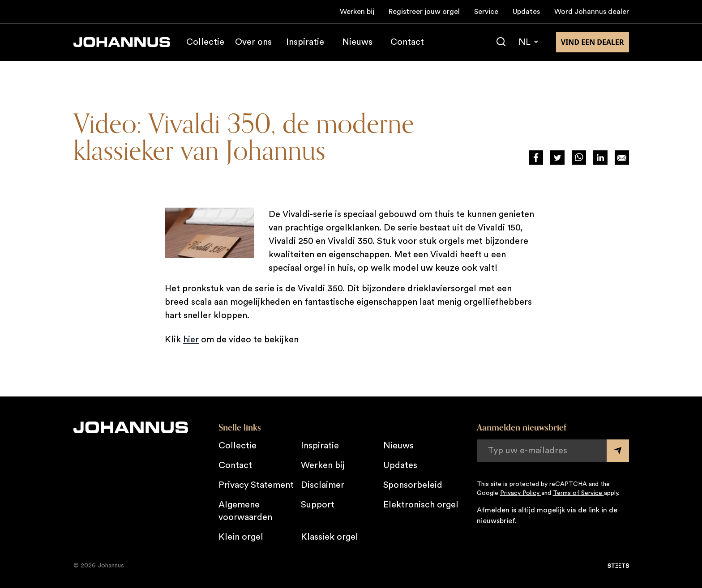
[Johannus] (122, 42)
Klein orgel (241, 537)
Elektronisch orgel (421, 505)
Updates (526, 12)
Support (318, 505)
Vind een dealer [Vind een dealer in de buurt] (593, 42)
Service (486, 12)
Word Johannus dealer (592, 12)
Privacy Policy (521, 493)
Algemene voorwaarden (245, 511)
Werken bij (357, 12)
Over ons (253, 42)
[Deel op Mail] (622, 158)
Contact (407, 42)
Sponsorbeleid (413, 485)
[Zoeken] (501, 42)
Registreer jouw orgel (424, 12)
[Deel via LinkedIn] (600, 158)
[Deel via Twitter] (557, 158)
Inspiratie (305, 42)
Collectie (205, 42)
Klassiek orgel (330, 537)
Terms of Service (578, 493)
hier (191, 340)
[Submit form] (618, 451)
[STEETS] (618, 566)
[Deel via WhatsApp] (579, 158)
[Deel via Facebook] (536, 158)
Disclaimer (323, 485)
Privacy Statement (256, 485)
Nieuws (357, 42)
